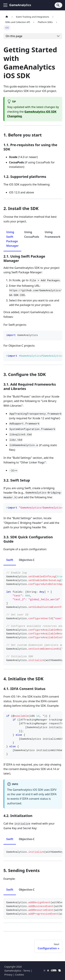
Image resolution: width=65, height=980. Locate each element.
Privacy (8, 975)
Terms (27, 971)
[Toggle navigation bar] (5, 5)
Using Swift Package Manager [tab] (12, 239)
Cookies (19, 975)
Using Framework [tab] (53, 234)
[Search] (58, 5)
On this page (14, 36)
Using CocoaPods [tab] (32, 234)
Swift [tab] (10, 560)
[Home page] (7, 17)
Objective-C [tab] (27, 560)
